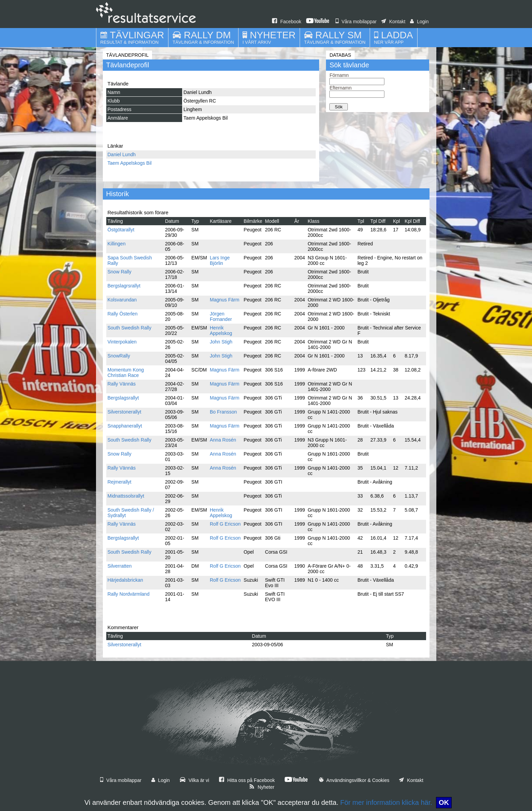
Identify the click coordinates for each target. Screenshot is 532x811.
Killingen (117, 244)
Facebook (287, 22)
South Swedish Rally (129, 328)
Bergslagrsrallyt (124, 286)
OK (444, 802)
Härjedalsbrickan (125, 580)
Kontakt (393, 22)
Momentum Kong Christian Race (126, 373)
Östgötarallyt (121, 230)
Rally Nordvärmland (129, 594)
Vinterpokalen (122, 342)
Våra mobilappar (356, 22)
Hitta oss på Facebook (247, 780)
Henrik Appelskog (221, 330)
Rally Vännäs (122, 384)
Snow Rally (120, 272)
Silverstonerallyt (125, 412)
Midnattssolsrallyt (126, 496)
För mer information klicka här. (386, 802)
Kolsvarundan (122, 300)
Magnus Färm (224, 300)
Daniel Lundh (122, 154)
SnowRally (119, 356)
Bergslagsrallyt (123, 398)
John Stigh (221, 342)
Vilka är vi (194, 780)
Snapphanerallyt (125, 426)
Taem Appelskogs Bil (130, 163)
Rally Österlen (123, 314)
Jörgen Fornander (221, 316)
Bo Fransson (223, 412)
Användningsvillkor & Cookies (354, 780)
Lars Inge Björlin (220, 260)
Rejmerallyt (120, 482)
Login (419, 22)
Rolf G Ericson (225, 524)
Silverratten (120, 566)
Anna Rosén (223, 440)
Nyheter (262, 787)
